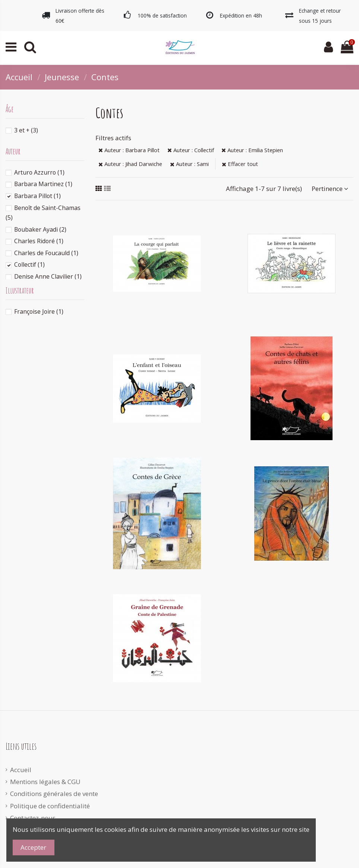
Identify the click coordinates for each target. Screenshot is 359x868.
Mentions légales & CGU (45, 782)
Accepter (33, 847)
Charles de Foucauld (46, 253)
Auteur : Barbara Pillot (129, 150)
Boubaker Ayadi (40, 229)
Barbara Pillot (37, 196)
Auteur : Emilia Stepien (252, 150)
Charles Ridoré (39, 241)
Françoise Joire (39, 311)
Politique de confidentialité (50, 806)
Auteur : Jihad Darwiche (130, 164)
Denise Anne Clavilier (48, 276)
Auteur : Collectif (191, 150)
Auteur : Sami (189, 164)
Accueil (21, 770)
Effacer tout (240, 164)
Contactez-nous (33, 818)
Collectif (29, 264)
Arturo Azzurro (39, 172)
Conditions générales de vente (54, 794)
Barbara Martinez (43, 184)
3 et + (26, 130)
